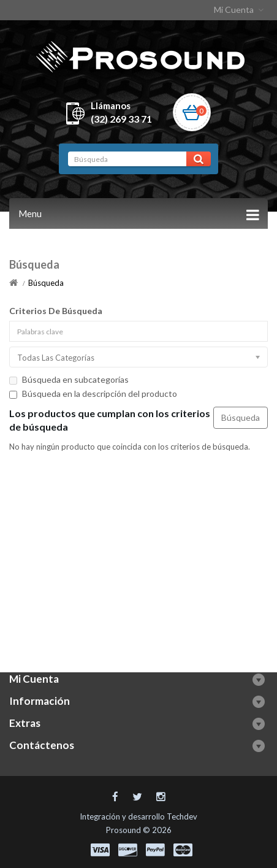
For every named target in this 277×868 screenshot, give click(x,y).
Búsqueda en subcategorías (69, 379)
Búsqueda (46, 283)
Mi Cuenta (240, 10)
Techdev (182, 816)
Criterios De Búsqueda (56, 311)
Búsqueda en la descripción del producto (93, 394)
